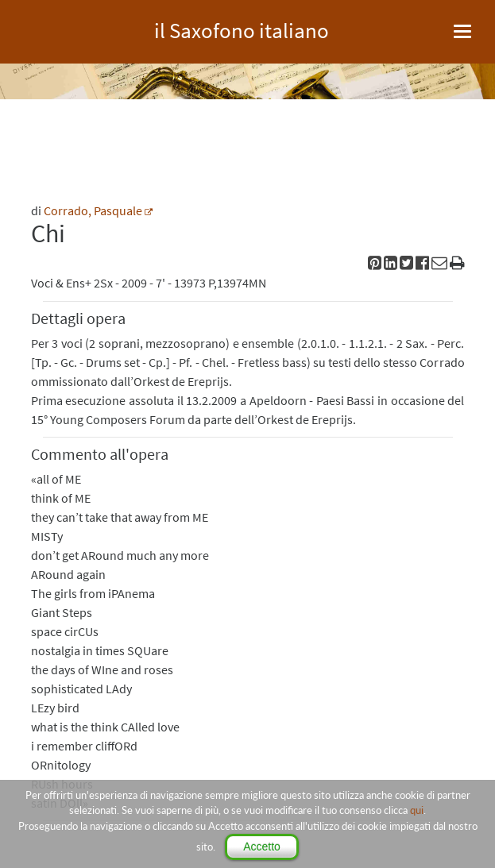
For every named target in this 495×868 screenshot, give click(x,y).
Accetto (262, 847)
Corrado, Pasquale (93, 210)
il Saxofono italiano (242, 28)
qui (417, 810)
